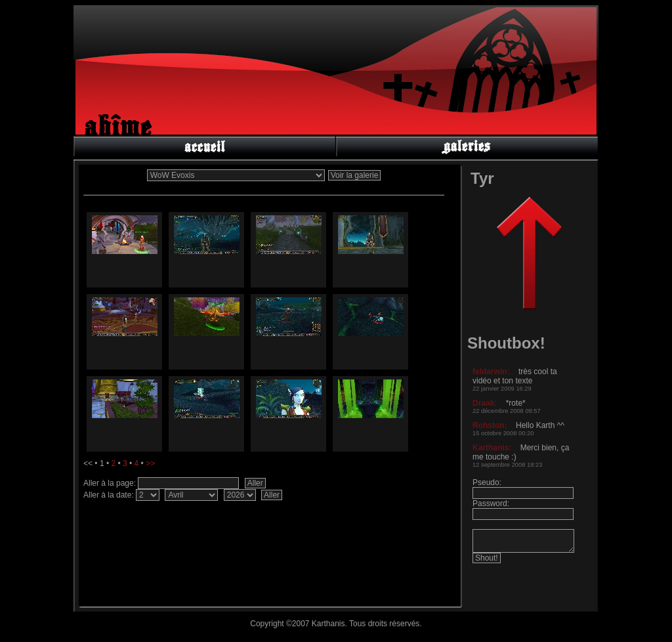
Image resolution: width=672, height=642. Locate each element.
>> (150, 463)
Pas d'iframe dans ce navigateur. (526, 477)
